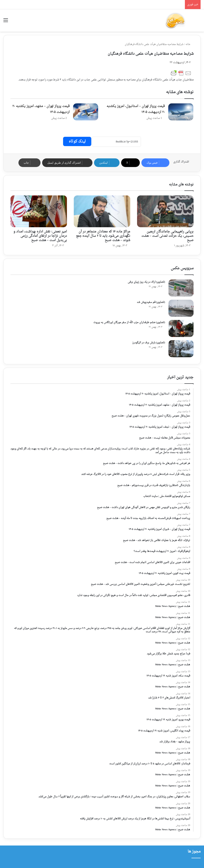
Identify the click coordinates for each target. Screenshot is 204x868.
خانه (190, 44)
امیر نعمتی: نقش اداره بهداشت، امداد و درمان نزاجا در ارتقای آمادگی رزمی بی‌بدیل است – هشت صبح (40, 236)
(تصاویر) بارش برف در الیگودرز (149, 343)
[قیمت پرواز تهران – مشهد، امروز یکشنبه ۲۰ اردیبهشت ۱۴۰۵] (86, 112)
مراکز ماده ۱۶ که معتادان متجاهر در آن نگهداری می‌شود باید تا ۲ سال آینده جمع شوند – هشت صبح (103, 236)
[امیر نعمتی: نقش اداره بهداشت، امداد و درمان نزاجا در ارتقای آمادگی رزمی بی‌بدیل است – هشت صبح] (39, 211)
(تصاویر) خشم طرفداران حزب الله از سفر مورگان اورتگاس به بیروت (129, 323)
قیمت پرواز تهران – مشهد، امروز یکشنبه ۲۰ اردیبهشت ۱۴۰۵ (41, 109)
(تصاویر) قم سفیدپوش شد (151, 302)
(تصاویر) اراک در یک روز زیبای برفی (146, 282)
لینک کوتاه (77, 141)
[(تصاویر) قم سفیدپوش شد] (181, 308)
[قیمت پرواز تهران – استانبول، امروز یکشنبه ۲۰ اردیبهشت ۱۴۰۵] (181, 112)
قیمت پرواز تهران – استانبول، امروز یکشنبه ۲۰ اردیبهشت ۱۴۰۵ (136, 109)
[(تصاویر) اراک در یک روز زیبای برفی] (181, 288)
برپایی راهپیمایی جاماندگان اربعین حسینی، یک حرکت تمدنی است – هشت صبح (167, 236)
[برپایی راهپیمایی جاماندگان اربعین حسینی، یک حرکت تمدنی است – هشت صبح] (165, 211)
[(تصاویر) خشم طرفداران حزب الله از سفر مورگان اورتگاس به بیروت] (181, 328)
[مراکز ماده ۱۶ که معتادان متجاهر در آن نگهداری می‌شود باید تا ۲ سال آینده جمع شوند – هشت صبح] (102, 211)
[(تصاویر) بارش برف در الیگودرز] (181, 349)
